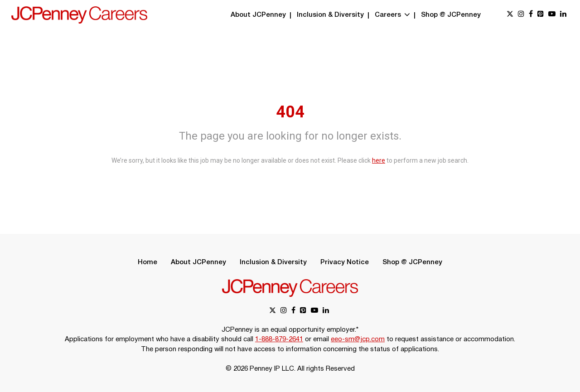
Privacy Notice (345, 262)
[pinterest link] (541, 15)
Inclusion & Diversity (330, 15)
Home (147, 262)
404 (290, 112)
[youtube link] (552, 15)
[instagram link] (521, 15)
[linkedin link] (563, 15)
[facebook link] (531, 15)
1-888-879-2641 (279, 339)
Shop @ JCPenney (451, 15)
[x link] (510, 15)
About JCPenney (258, 15)
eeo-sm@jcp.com (358, 339)
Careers (392, 15)
